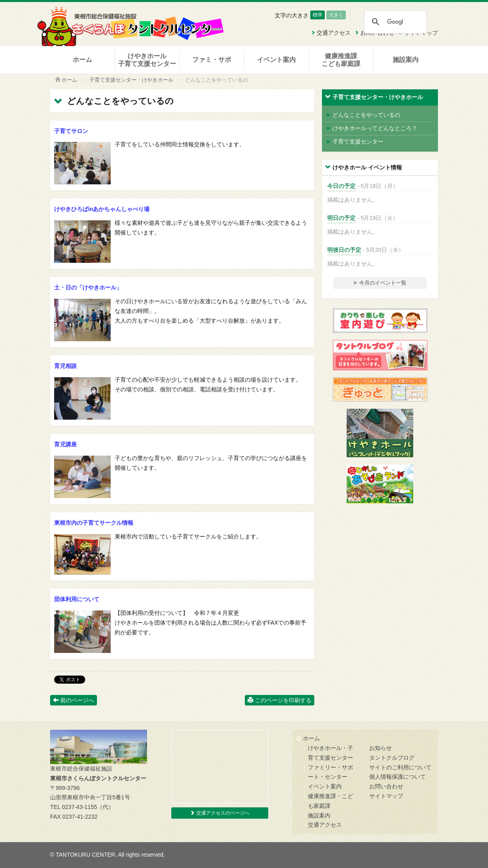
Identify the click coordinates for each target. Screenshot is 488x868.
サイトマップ (386, 796)
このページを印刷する (280, 700)
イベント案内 (276, 60)
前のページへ (74, 700)
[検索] (395, 22)
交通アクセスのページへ (220, 813)
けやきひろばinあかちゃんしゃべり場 (102, 209)
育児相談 (65, 366)
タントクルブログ (392, 758)
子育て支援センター (355, 141)
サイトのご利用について (400, 767)
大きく (336, 15)
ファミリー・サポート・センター (330, 772)
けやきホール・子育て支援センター (330, 753)
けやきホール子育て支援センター (147, 60)
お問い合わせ (386, 786)
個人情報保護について (398, 777)
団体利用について (77, 599)
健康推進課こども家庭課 (341, 60)
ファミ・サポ (212, 60)
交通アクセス (325, 825)
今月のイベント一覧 (380, 283)
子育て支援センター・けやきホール (131, 80)
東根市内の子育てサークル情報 (94, 523)
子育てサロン (71, 131)
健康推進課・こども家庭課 (330, 801)
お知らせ (381, 748)
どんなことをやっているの (363, 115)
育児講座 (65, 444)
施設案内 (406, 60)
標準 (318, 15)
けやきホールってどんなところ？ (372, 128)
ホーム (82, 60)
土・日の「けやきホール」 (88, 287)
